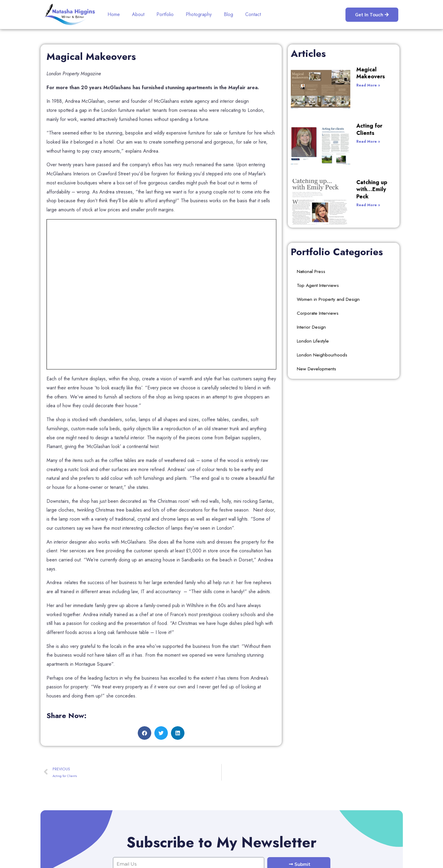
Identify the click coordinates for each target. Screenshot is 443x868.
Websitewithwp (387, 858)
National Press (312, 198)
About (138, 14)
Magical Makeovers (349, 70)
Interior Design (312, 254)
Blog (228, 14)
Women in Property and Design (329, 226)
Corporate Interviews (318, 240)
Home (114, 14)
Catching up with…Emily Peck (354, 135)
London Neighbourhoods (323, 281)
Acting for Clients (346, 100)
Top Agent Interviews (318, 212)
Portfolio (165, 14)
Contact (253, 14)
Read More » (335, 78)
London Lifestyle (314, 267)
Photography (199, 14)
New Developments (317, 295)
